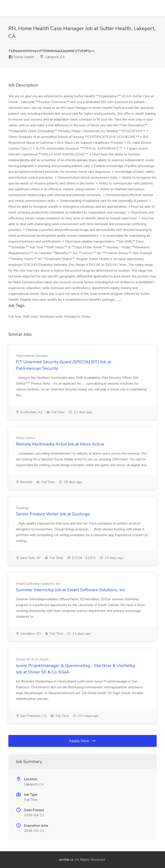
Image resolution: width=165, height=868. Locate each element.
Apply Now (82, 741)
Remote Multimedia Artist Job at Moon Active (60, 444)
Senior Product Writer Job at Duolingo (53, 514)
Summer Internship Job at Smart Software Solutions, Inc (70, 590)
